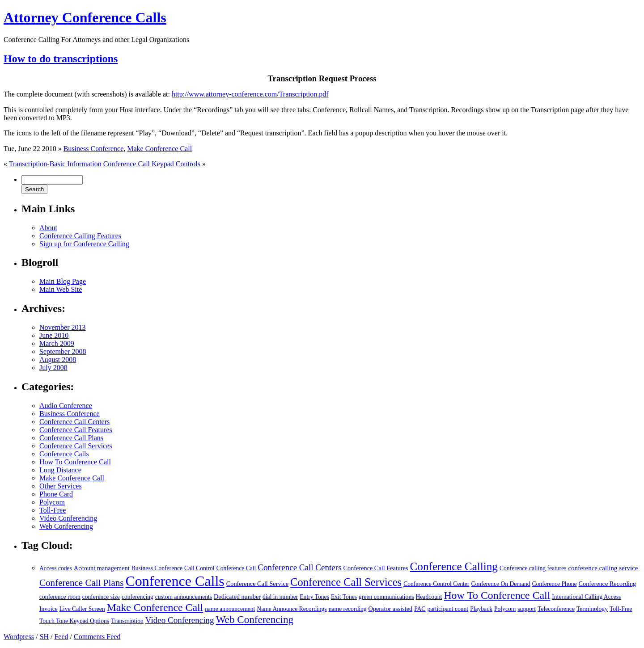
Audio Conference (66, 406)
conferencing (138, 597)
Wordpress (19, 637)
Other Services (61, 486)
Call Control (199, 568)
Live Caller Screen (82, 609)
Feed (61, 637)
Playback (481, 609)
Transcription (127, 621)
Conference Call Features (76, 430)
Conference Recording (608, 584)
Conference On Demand (500, 584)
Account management (102, 568)
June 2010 (54, 335)
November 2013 (63, 327)
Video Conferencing (68, 518)
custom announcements (184, 597)
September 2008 (63, 351)
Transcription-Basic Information (55, 164)
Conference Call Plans (71, 438)
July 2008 (53, 368)
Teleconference (556, 609)
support (527, 609)
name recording (348, 609)
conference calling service (603, 568)
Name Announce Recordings (292, 609)
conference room (60, 597)
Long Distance (60, 470)
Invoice (49, 609)
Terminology (592, 609)
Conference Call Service (257, 584)
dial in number (280, 597)
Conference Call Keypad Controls (152, 164)
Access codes (56, 568)
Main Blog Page (63, 281)
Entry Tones (314, 597)
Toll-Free (53, 510)
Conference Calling (454, 566)
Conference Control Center (436, 584)
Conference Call (236, 568)
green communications (386, 597)
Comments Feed (97, 637)
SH (44, 637)
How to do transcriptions (61, 59)
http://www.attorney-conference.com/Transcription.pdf (250, 94)
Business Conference (94, 149)
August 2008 (58, 360)
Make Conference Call (159, 149)
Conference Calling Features (80, 236)
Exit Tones (344, 597)
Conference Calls (64, 454)
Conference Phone (554, 584)
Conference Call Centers (74, 422)
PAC (420, 609)
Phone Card (56, 494)
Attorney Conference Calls (85, 17)
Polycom (52, 502)
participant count (448, 609)
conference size (101, 597)
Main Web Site (61, 289)
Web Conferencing (66, 526)
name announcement (230, 609)
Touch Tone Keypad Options (74, 621)
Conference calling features (533, 568)
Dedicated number (237, 597)
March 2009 (57, 343)
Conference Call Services (76, 446)
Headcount (429, 597)
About (48, 228)
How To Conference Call (75, 462)
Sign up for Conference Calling (84, 244)
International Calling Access (586, 597)
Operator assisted (391, 609)
